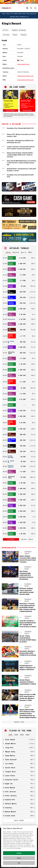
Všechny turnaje (27, 539)
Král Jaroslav (11, 792)
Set (19, 863)
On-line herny (17, 87)
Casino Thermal (11, 303)
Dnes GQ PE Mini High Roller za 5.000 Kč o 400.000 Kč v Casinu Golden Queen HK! (21, 163)
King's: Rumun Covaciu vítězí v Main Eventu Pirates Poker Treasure (28, 559)
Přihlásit (27, 8)
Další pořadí (19, 820)
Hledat (31, 8)
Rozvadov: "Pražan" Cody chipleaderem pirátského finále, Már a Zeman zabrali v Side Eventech (27, 608)
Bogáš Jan (9, 784)
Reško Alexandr (11, 760)
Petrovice (11, 319)
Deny (19, 858)
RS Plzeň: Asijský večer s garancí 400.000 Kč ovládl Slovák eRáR (26, 591)
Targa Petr (9, 748)
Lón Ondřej (9, 764)
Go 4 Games (14, 14)
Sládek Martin (11, 744)
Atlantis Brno (12, 353)
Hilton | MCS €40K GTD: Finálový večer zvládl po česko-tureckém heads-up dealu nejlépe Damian (28, 714)
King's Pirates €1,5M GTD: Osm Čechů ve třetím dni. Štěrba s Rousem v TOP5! (27, 697)
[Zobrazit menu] (35, 8)
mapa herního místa (23, 64)
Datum (8, 252)
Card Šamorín (11, 269)
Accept (19, 853)
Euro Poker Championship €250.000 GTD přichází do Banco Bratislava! (26, 575)
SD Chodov (11, 292)
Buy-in (24, 252)
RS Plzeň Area (12, 440)
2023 (28, 735)
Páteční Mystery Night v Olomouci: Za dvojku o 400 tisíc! (27, 668)
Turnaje (6, 35)
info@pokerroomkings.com (25, 76)
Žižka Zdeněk (10, 740)
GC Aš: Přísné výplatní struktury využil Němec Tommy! (28, 682)
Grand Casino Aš (31, 14)
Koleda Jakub (10, 816)
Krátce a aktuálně (11, 124)
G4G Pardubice (12, 434)
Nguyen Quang (10, 752)
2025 (16, 735)
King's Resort (6, 14)
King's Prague (11, 286)
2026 (11, 735)
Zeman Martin (10, 756)
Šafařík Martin (11, 804)
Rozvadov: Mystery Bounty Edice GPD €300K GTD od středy (28, 653)
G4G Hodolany (12, 330)
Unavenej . (9, 808)
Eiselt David (10, 768)
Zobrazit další (19, 722)
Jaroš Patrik (10, 776)
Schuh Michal (10, 788)
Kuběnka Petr (10, 800)
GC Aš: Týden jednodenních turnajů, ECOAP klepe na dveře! (28, 639)
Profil (6, 30)
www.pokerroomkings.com (25, 80)
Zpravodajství (28, 552)
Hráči (15, 35)
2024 (22, 735)
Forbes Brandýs (11, 457)
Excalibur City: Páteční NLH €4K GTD (20, 128)
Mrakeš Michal (11, 812)
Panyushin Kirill (12, 780)
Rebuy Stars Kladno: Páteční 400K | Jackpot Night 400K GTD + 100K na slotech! (20, 155)
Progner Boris (11, 772)
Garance (16, 252)
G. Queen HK (11, 342)
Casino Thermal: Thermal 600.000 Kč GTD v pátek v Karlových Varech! (21, 148)
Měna (30, 252)
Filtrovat (11, 539)
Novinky (27, 554)
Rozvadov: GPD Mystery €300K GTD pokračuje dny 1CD (20, 142)
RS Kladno (11, 297)
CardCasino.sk (24, 17)
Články (24, 35)
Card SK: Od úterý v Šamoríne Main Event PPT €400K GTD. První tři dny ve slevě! (28, 624)
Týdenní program (19, 30)
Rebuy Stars (22, 14)
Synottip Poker (14, 17)
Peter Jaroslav (11, 796)
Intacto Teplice (11, 466)
